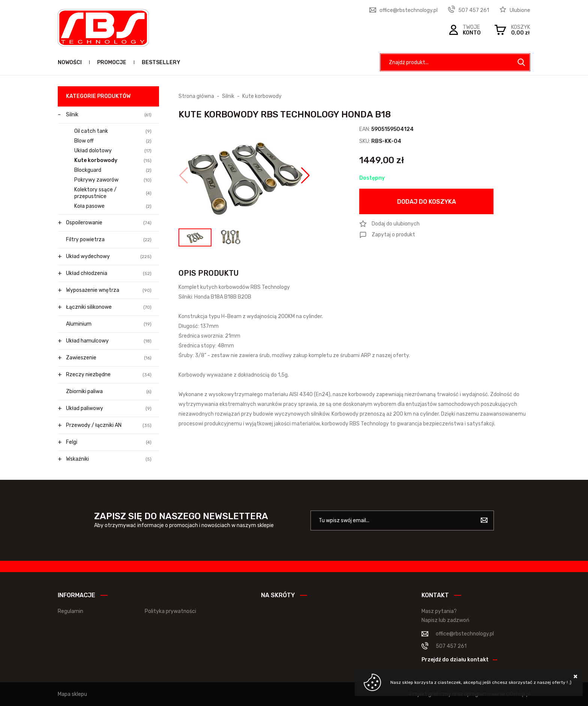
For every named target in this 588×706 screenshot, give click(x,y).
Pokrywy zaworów (113, 180)
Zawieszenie (109, 358)
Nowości (70, 62)
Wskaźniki (109, 459)
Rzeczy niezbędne (109, 375)
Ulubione (520, 10)
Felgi (109, 442)
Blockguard (113, 170)
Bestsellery (161, 62)
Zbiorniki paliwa (109, 392)
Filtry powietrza (109, 240)
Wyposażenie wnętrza (109, 290)
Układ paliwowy (109, 409)
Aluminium (109, 324)
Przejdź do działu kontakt (455, 660)
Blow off (113, 141)
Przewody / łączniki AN (109, 425)
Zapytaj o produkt (393, 235)
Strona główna (196, 96)
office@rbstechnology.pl (409, 10)
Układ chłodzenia (109, 273)
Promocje (112, 62)
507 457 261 (474, 10)
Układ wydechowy (109, 257)
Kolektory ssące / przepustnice (113, 193)
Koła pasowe (113, 206)
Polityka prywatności (170, 611)
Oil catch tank (113, 131)
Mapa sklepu (72, 694)
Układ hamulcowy (109, 341)
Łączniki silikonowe (109, 307)
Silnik (109, 115)
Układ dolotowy (113, 151)
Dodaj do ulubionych (396, 224)
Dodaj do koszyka (427, 202)
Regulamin (70, 611)
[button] (184, 176)
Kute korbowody (113, 161)
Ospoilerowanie (109, 223)
